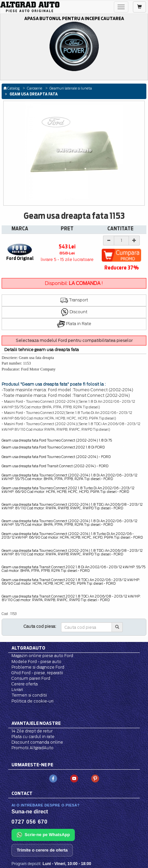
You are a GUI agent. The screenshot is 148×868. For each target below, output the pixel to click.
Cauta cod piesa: (40, 626)
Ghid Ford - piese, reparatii (37, 673)
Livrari (17, 689)
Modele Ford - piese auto (36, 662)
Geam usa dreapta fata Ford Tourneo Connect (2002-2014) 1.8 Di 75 (57, 440)
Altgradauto (28, 648)
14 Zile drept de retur (32, 731)
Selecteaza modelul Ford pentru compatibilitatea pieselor (74, 340)
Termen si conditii (29, 695)
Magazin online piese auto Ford (42, 656)
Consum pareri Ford (31, 678)
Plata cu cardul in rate (33, 737)
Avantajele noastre (36, 723)
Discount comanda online (37, 742)
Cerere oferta (25, 684)
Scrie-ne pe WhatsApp (43, 835)
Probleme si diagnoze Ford (38, 667)
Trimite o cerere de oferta (42, 850)
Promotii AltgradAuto (32, 748)
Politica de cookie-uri (32, 701)
